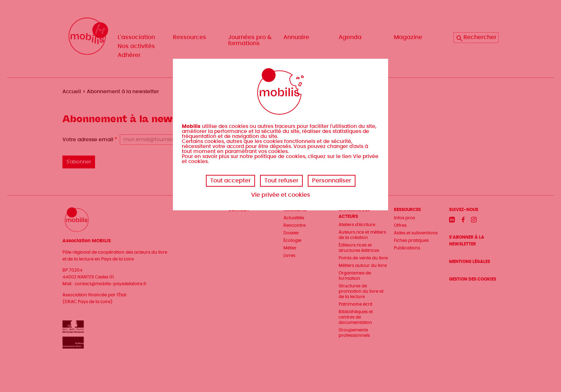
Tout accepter (230, 181)
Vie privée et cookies (281, 195)
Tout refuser (281, 181)
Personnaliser (332, 181)
